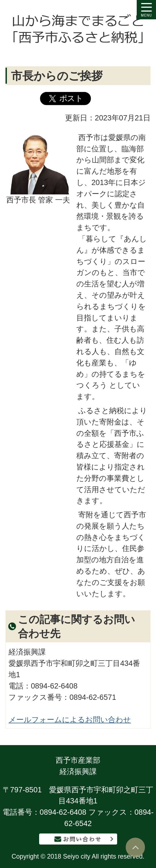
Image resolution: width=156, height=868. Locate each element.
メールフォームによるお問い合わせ (70, 720)
